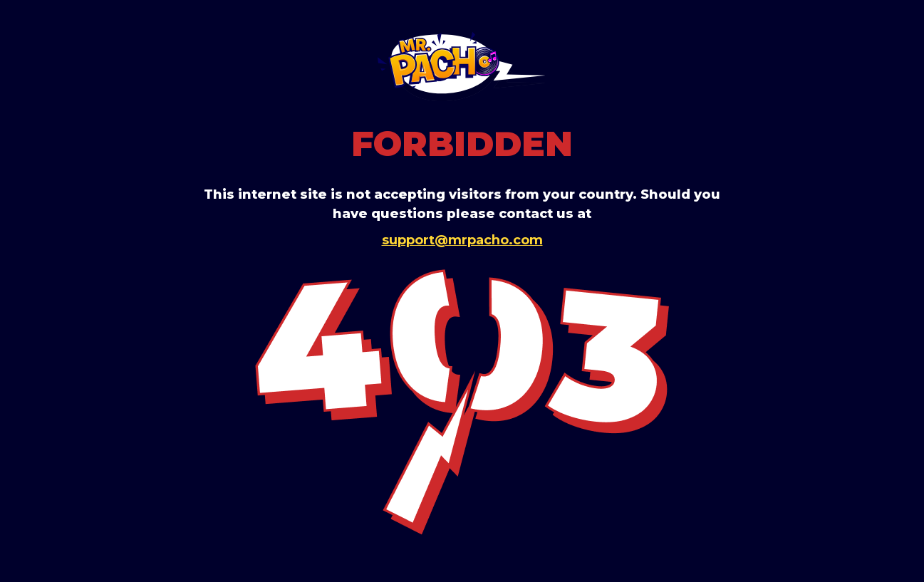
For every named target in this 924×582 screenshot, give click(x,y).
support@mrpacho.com (462, 240)
